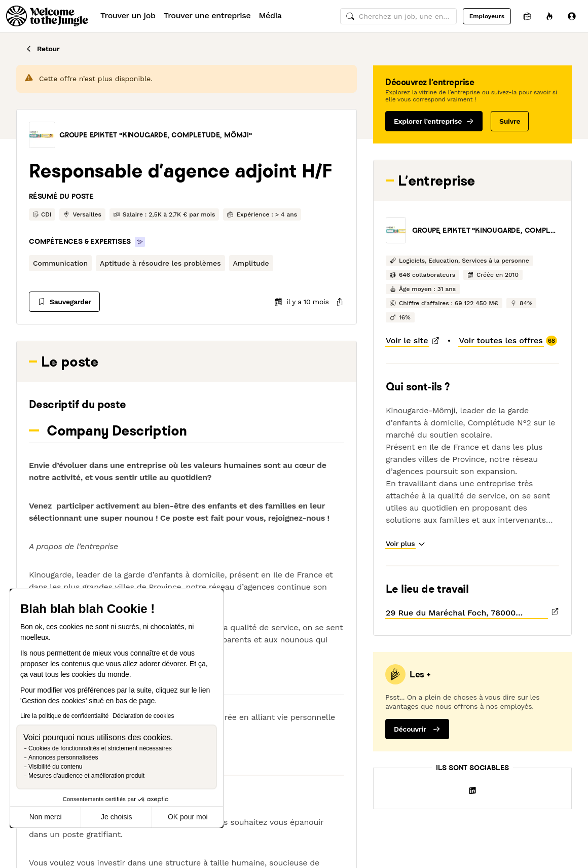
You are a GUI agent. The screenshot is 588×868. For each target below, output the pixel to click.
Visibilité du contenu (56, 767)
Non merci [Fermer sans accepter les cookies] (46, 817)
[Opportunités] (549, 16)
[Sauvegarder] (64, 302)
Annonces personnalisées (63, 757)
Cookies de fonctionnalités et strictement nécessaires (100, 748)
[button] (42, 135)
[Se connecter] (572, 16)
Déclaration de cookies (143, 716)
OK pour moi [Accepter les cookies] (188, 817)
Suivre (510, 121)
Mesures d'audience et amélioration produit (86, 776)
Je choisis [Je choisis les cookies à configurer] (116, 817)
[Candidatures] (527, 16)
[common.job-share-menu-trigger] (332, 302)
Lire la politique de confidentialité (64, 716)
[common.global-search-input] (398, 16)
